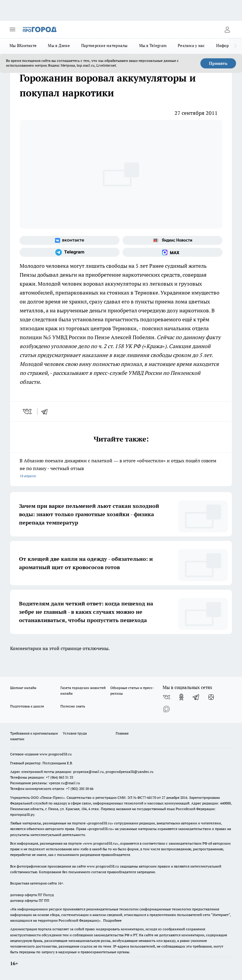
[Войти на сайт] (227, 29)
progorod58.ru (100, 823)
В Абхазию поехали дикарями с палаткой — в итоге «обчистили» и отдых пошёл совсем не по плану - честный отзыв (121, 469)
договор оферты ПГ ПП (30, 900)
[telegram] (46, 411)
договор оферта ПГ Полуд (32, 895)
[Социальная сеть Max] (172, 252)
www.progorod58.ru (56, 754)
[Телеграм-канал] (70, 252)
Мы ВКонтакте (23, 46)
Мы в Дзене (59, 46)
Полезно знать (73, 706)
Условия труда (75, 733)
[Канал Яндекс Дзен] (211, 697)
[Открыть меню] (12, 29)
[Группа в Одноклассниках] (181, 697)
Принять (218, 63)
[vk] (28, 411)
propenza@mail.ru (88, 772)
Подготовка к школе (27, 706)
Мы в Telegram (153, 46)
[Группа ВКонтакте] (70, 240)
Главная (122, 733)
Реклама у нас (191, 46)
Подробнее (112, 920)
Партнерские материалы (104, 46)
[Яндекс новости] (172, 240)
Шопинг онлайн (23, 688)
